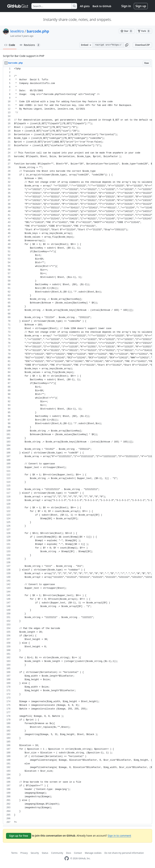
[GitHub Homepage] (67, 858)
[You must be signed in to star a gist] (127, 31)
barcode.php (38, 31)
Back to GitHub (102, 6)
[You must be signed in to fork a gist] (144, 31)
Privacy (24, 853)
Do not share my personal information (124, 853)
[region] (77, 446)
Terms (14, 853)
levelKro (17, 31)
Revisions (30, 45)
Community (57, 853)
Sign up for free (19, 836)
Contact (78, 853)
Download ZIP (142, 45)
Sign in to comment (119, 836)
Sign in (126, 6)
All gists (85, 6)
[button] (127, 45)
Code (10, 45)
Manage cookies (93, 853)
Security (35, 853)
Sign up (141, 6)
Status (45, 853)
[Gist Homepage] (18, 6)
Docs (69, 853)
